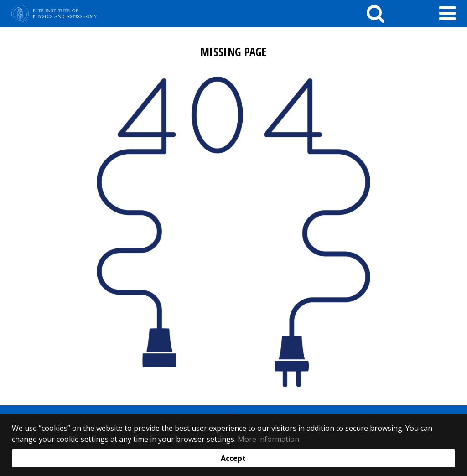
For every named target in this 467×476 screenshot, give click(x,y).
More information (268, 439)
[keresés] (376, 14)
